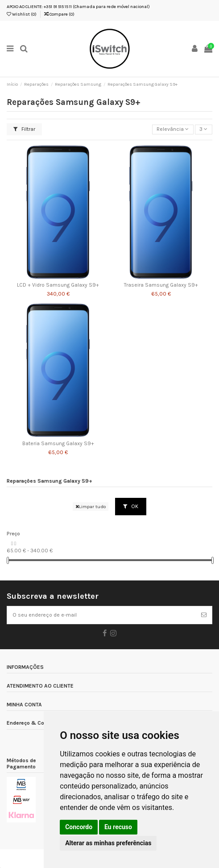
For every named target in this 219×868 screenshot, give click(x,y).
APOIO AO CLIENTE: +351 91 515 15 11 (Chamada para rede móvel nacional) (78, 7)
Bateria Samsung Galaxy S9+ (58, 444)
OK (131, 506)
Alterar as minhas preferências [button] (108, 843)
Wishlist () (22, 14)
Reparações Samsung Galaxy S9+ (50, 481)
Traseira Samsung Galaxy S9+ (161, 285)
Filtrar (24, 129)
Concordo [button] (79, 827)
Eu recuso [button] (118, 827)
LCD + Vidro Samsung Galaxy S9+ (58, 285)
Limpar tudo (91, 507)
